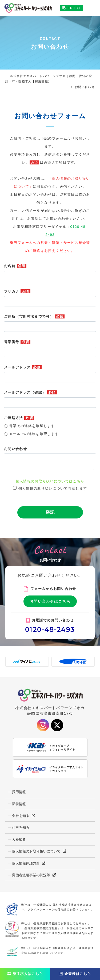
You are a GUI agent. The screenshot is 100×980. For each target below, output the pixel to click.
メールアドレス (23, 367)
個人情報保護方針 (26, 863)
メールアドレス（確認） (31, 392)
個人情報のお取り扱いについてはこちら (50, 481)
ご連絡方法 (19, 418)
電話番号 (17, 342)
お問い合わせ (15, 449)
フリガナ (17, 291)
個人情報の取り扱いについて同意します (53, 488)
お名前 (15, 266)
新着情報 (19, 804)
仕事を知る (21, 827)
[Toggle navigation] (92, 8)
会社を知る (21, 816)
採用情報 (19, 792)
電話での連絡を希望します (32, 426)
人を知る (19, 839)
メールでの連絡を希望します (34, 434)
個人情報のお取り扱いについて (36, 851)
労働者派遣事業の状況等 (31, 875)
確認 (50, 512)
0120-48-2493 (50, 629)
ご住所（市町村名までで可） (34, 316)
